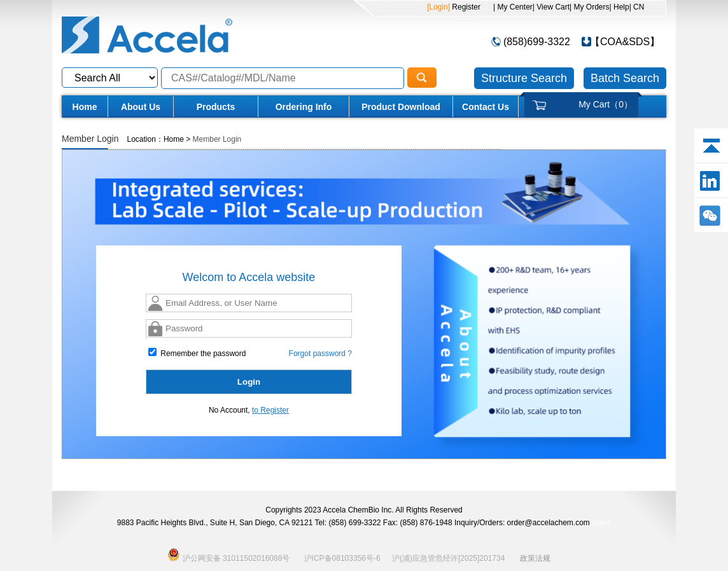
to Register (270, 410)
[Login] (438, 7)
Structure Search (524, 78)
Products (216, 107)
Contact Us (486, 107)
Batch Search (625, 78)
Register (465, 7)
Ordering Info (304, 107)
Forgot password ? (320, 354)
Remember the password (197, 353)
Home (85, 107)
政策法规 (535, 558)
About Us (141, 107)
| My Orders (589, 7)
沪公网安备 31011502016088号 (228, 554)
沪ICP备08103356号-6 (342, 558)
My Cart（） (605, 104)
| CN (637, 7)
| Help (619, 7)
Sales (601, 523)
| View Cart (551, 7)
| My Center (513, 7)
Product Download (401, 107)
